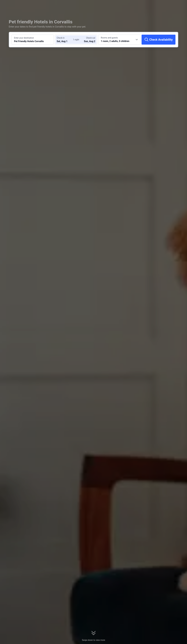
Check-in (61, 38)
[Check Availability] (159, 40)
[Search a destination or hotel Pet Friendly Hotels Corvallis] (33, 40)
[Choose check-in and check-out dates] (65, 40)
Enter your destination (24, 38)
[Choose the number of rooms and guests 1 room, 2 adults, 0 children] (119, 40)
